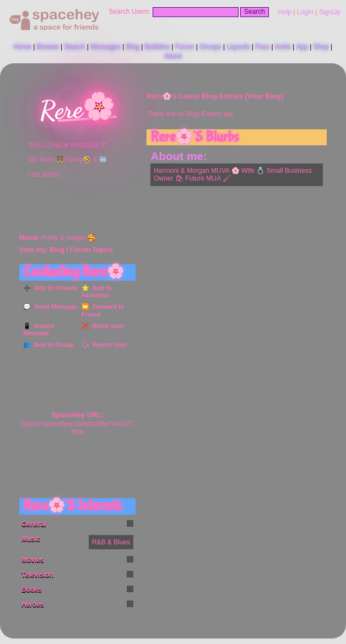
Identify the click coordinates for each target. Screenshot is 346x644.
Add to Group (52, 345)
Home (23, 47)
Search (255, 12)
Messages (106, 47)
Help (285, 12)
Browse (48, 47)
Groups (210, 47)
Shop (321, 47)
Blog (133, 47)
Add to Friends (54, 288)
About (173, 56)
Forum (185, 47)
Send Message (54, 307)
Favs (262, 47)
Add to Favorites (97, 292)
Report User (109, 345)
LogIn (305, 12)
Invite (283, 47)
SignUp (330, 12)
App (302, 47)
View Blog (264, 96)
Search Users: (129, 12)
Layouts (238, 47)
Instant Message (39, 330)
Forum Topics (91, 250)
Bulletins (157, 47)
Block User (107, 326)
